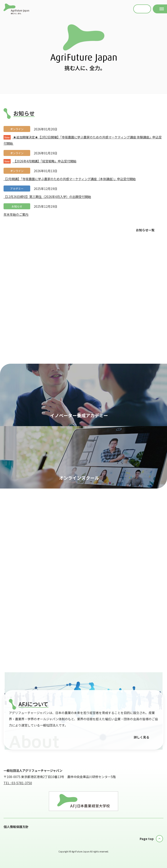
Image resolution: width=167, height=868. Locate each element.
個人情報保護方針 (16, 827)
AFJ (16, 9)
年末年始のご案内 (16, 214)
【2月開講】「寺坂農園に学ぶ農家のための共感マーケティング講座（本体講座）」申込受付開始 (70, 179)
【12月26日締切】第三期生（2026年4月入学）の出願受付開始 (47, 197)
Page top (147, 839)
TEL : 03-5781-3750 (18, 783)
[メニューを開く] (160, 9)
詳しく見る (141, 737)
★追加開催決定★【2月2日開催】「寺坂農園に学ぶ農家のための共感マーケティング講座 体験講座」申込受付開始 (83, 140)
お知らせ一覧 (145, 230)
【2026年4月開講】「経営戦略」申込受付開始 (40, 161)
